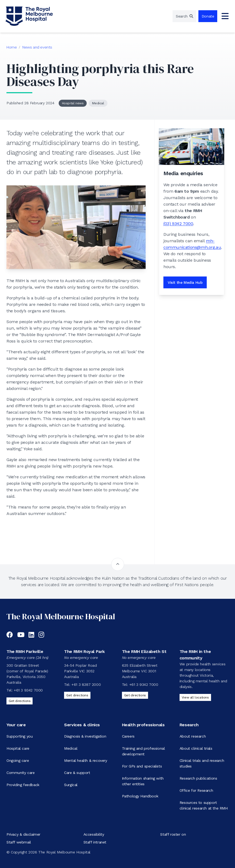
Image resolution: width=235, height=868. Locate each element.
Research (189, 725)
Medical (98, 103)
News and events (37, 47)
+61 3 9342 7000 (28, 690)
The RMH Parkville (25, 651)
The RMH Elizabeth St (144, 651)
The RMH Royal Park (84, 651)
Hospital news (73, 103)
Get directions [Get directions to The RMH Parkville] (20, 701)
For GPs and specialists (142, 766)
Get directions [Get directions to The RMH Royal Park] (77, 695)
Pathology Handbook (140, 796)
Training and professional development (143, 751)
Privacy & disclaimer (23, 834)
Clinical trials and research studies (202, 763)
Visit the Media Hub (185, 282)
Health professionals (143, 725)
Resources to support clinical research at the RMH (204, 805)
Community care (20, 773)
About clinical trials (196, 748)
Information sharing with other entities (143, 781)
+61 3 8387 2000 (86, 684)
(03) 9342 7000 (178, 224)
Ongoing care (18, 760)
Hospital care (18, 748)
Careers (128, 736)
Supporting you (20, 736)
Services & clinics (82, 725)
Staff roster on (173, 834)
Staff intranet (95, 842)
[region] (184, 16)
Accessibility (94, 834)
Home (12, 47)
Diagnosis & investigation (85, 736)
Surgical (71, 785)
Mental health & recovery (85, 760)
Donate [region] (208, 16)
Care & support (77, 773)
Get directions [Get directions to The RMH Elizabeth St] (135, 695)
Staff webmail (19, 842)
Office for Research (196, 790)
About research (193, 736)
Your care (16, 725)
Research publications (198, 778)
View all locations (195, 697)
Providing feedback (23, 785)
